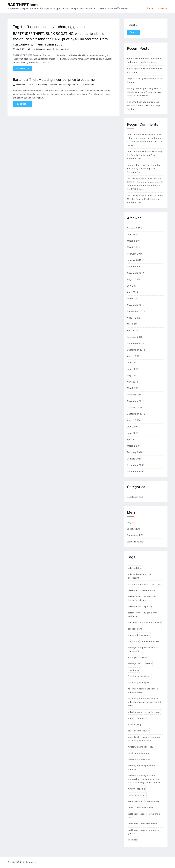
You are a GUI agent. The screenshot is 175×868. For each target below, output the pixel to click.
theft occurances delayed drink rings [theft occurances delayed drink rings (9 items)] (144, 816)
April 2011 (133, 382)
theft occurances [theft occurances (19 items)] (145, 808)
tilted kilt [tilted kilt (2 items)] (132, 840)
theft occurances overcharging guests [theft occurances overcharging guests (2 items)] (144, 832)
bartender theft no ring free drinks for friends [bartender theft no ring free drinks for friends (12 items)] (142, 598)
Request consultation (157, 8)
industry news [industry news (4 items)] (135, 712)
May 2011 (132, 375)
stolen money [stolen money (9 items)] (152, 801)
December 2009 (136, 465)
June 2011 (133, 369)
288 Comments (87, 85)
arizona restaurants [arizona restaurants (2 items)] (138, 584)
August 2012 (134, 318)
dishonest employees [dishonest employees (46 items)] (139, 635)
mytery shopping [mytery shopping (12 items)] (136, 789)
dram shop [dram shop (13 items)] (133, 641)
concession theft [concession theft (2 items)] (137, 629)
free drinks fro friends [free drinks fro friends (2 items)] (139, 676)
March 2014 (133, 299)
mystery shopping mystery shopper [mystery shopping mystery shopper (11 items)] (141, 767)
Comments (135, 535)
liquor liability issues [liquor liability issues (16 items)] (138, 731)
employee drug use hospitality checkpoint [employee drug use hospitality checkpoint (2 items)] (143, 649)
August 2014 (134, 279)
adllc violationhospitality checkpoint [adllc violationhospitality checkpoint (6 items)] (140, 576)
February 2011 (135, 395)
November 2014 (136, 273)
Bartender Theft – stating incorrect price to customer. (55, 80)
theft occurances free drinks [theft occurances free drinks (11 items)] (143, 824)
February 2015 (135, 254)
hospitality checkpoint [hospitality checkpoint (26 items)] (139, 683)
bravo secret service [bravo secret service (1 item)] (150, 623)
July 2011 (132, 363)
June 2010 (133, 433)
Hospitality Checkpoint (41, 49)
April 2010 (133, 440)
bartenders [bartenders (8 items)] (133, 590)
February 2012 (135, 337)
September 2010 (136, 414)
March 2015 (133, 247)
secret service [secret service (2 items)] (135, 801)
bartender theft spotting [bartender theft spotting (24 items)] (140, 607)
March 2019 (133, 241)
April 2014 (133, 292)
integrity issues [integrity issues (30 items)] (153, 712)
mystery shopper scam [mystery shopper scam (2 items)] (140, 759)
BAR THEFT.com (23, 5)
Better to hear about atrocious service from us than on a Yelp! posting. (144, 106)
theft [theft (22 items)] (130, 808)
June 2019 (133, 235)
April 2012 (133, 331)
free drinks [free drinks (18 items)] (133, 670)
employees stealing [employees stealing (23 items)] (138, 657)
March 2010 (133, 446)
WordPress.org (135, 542)
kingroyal (132, 165)
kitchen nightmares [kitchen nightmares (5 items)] (138, 718)
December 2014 (136, 267)
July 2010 (132, 427)
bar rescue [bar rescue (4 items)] (156, 584)
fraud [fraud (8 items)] (149, 664)
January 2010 (134, 459)
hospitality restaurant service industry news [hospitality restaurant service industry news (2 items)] (143, 691)
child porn (132, 135)
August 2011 (134, 356)
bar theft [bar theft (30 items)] (132, 623)
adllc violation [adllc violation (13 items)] (135, 568)
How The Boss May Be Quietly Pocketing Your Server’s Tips (145, 155)
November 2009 (136, 472)
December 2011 (136, 343)
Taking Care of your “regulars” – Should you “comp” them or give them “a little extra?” (144, 92)
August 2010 (134, 420)
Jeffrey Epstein (135, 179)
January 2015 (134, 260)
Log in (130, 523)
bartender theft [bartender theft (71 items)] (150, 590)
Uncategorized (63, 49)
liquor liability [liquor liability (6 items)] (135, 725)
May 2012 (132, 324)
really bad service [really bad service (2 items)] (137, 795)
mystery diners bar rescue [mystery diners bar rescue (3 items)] (141, 747)
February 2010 (135, 452)
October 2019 (134, 228)
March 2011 (133, 388)
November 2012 (136, 305)
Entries (133, 529)
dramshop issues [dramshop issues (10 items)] (150, 641)
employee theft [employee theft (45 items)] (136, 664)
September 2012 (136, 311)
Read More (22, 69)
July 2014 (132, 286)
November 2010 (136, 401)
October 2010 (134, 407)
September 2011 (136, 350)
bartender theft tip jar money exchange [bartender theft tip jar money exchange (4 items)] (143, 615)
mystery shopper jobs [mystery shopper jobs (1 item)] (139, 753)
